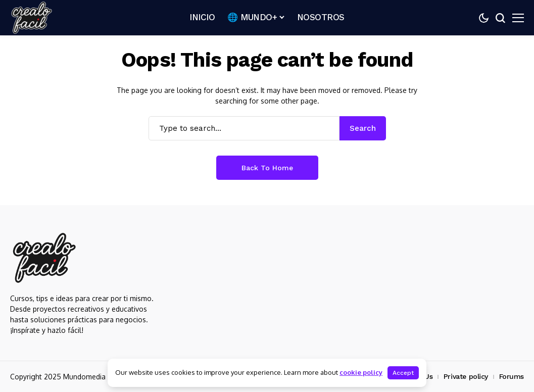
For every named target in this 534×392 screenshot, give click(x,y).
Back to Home (267, 168)
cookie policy (361, 372)
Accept (403, 373)
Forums (512, 376)
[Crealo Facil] (32, 18)
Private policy (466, 376)
